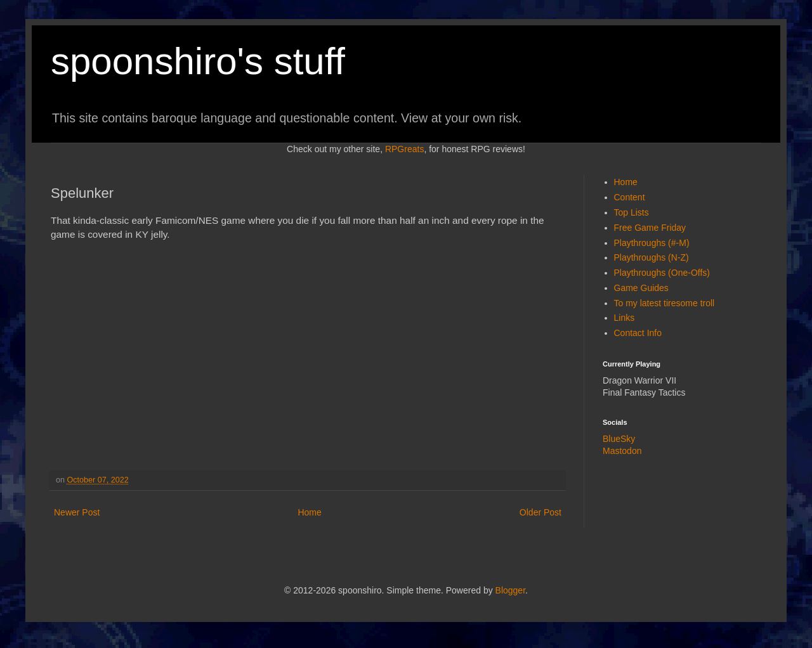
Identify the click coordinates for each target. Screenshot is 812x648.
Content (630, 197)
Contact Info (638, 333)
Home (309, 512)
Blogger (510, 590)
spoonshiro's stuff (198, 61)
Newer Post (77, 512)
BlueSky (619, 439)
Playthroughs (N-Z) (652, 257)
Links (625, 318)
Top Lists (632, 212)
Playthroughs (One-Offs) (662, 273)
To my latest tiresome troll (665, 303)
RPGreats (404, 149)
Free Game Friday (650, 228)
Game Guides (641, 288)
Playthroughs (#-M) (652, 243)
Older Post (540, 512)
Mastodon (622, 451)
